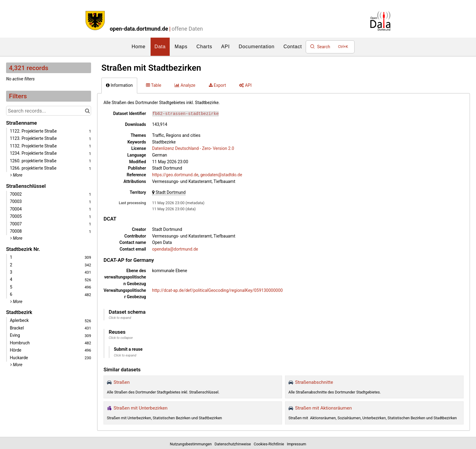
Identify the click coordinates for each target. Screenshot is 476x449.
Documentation (257, 47)
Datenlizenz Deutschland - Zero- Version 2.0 (193, 148)
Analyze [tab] (185, 85)
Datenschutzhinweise (234, 444)
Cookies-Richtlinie (270, 444)
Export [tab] (218, 85)
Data (160, 47)
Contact (293, 47)
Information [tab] (119, 85)
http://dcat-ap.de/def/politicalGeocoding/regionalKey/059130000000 (217, 290)
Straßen (122, 382)
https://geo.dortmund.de (175, 175)
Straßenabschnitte (314, 382)
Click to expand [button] (120, 318)
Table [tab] (154, 85)
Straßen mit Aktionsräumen (323, 408)
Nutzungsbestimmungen (192, 444)
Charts (204, 47)
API (226, 47)
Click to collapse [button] (121, 338)
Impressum (296, 444)
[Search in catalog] (87, 111)
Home (138, 47)
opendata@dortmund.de (175, 249)
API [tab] (245, 85)
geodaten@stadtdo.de (221, 175)
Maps (181, 47)
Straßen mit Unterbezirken (141, 408)
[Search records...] (49, 111)
